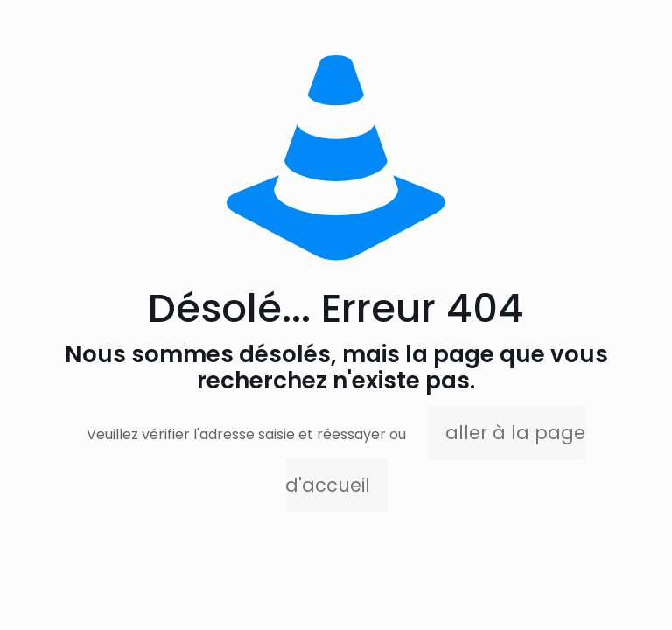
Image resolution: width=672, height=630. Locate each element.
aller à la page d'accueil (436, 459)
